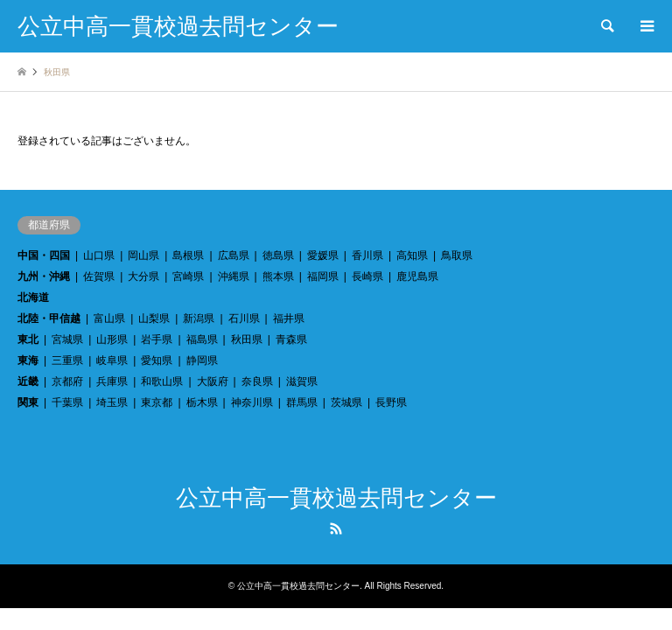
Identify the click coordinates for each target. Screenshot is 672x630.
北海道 (33, 297)
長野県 (391, 402)
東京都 (157, 402)
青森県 (291, 339)
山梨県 (154, 318)
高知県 (412, 255)
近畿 (28, 381)
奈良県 (257, 381)
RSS (336, 528)
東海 (28, 360)
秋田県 (247, 339)
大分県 (143, 276)
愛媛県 (323, 255)
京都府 (67, 381)
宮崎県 (188, 276)
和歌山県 (162, 381)
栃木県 (202, 402)
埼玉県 (112, 402)
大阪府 (213, 381)
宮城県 (67, 339)
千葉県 (67, 402)
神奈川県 (252, 402)
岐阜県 (112, 360)
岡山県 (143, 255)
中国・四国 (44, 255)
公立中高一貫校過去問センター (336, 498)
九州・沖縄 (44, 276)
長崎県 (367, 276)
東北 (28, 339)
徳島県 (278, 255)
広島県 (234, 255)
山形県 (112, 339)
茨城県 (346, 402)
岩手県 (157, 339)
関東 (28, 402)
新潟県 (199, 318)
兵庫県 (112, 381)
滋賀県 (302, 381)
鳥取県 (457, 255)
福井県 (289, 318)
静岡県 (202, 360)
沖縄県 (234, 276)
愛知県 (157, 360)
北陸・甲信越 (49, 318)
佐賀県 (99, 276)
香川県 (367, 255)
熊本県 (278, 276)
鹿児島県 (417, 276)
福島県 (202, 339)
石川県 (244, 318)
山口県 (99, 255)
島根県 (188, 255)
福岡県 (323, 276)
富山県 (109, 318)
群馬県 (302, 402)
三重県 (67, 360)
